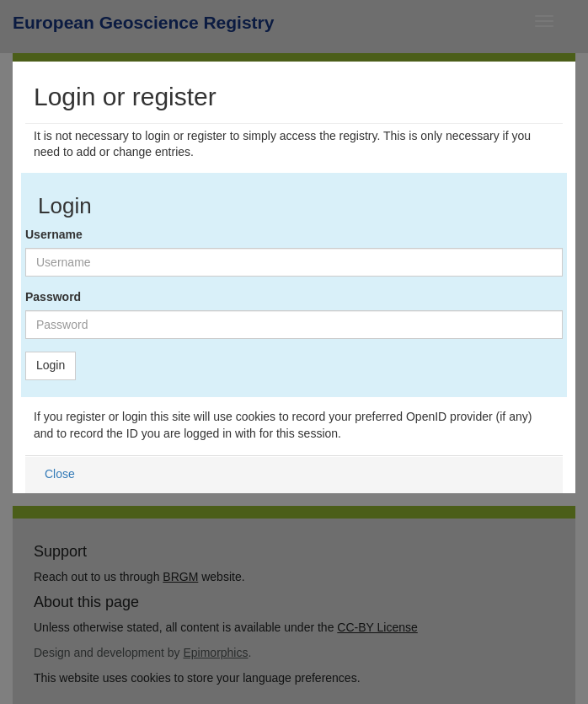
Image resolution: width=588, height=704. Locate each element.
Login (51, 365)
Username (54, 234)
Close (60, 474)
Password (53, 297)
